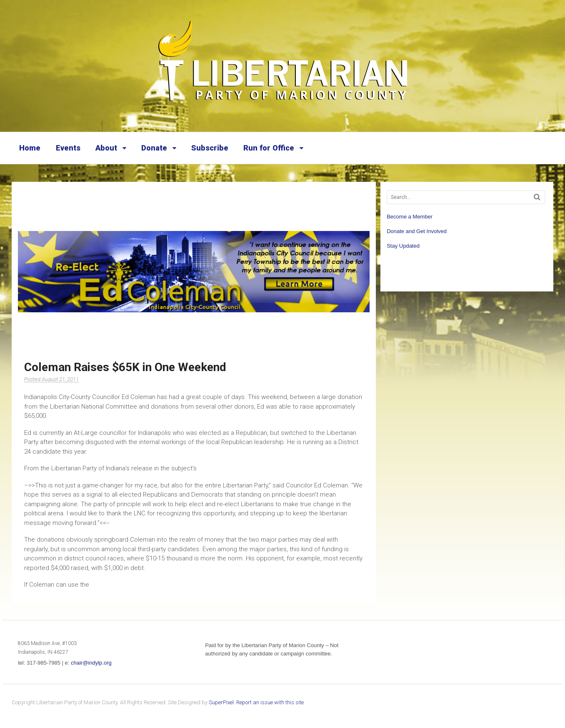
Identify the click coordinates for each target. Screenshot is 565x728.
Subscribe (210, 148)
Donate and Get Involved (417, 231)
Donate (154, 148)
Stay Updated (403, 246)
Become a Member (410, 217)
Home (30, 148)
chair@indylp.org (91, 663)
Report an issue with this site (270, 702)
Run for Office (269, 148)
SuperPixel (221, 702)
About (106, 148)
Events (68, 148)
